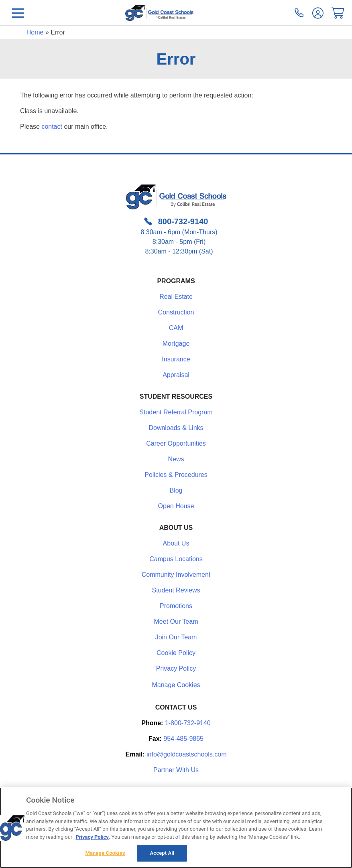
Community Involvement (176, 575)
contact (52, 127)
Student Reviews (176, 590)
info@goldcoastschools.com (186, 754)
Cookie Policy (176, 653)
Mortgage (176, 344)
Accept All (162, 853)
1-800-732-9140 (188, 723)
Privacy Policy (176, 668)
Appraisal (176, 375)
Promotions (176, 606)
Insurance (176, 359)
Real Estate (176, 297)
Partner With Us (176, 770)
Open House (176, 506)
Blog (176, 490)
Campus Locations (176, 559)
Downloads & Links (176, 428)
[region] (176, 828)
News (176, 459)
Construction (176, 312)
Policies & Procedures (176, 475)
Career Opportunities (176, 443)
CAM (176, 328)
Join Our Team (176, 637)
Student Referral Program (176, 412)
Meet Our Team (176, 622)
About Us (176, 543)
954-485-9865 (183, 739)
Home (35, 32)
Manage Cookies (176, 685)
